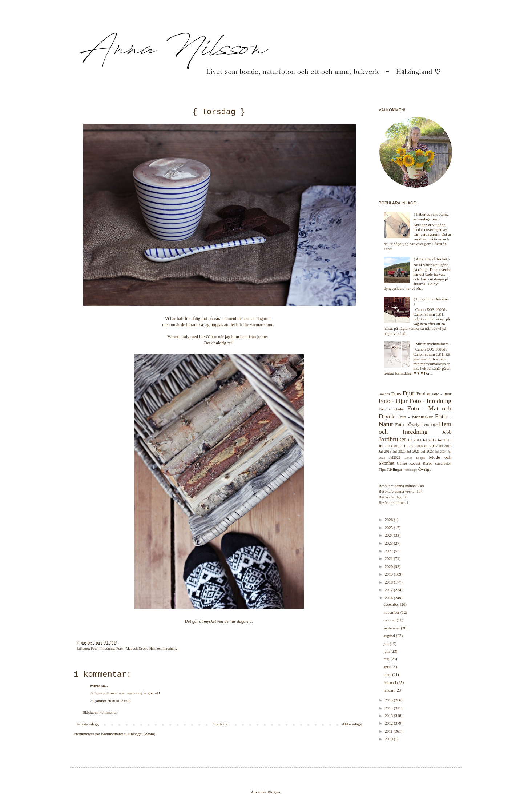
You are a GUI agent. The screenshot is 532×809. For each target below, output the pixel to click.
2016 (389, 598)
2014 (389, 708)
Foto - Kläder (391, 409)
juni (387, 651)
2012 (389, 723)
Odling (402, 463)
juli (386, 644)
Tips (382, 469)
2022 (389, 551)
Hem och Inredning (163, 648)
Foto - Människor (415, 417)
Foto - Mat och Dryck (132, 648)
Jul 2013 (444, 440)
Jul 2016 (416, 446)
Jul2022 (395, 458)
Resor (427, 463)
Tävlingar (394, 469)
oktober (390, 620)
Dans (396, 394)
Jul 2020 (399, 451)
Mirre (95, 686)
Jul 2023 (427, 451)
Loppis (420, 458)
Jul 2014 (386, 446)
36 (405, 497)
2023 (389, 543)
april (388, 667)
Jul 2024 (441, 452)
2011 (389, 731)
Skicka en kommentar (100, 712)
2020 (389, 566)
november (392, 612)
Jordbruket (392, 439)
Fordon (423, 394)
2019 (389, 574)
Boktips (384, 394)
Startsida (220, 724)
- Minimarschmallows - (432, 344)
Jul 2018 (445, 446)
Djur (408, 393)
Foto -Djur (430, 425)
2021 (389, 558)
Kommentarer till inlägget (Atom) (128, 734)
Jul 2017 (431, 446)
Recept (415, 463)
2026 (389, 520)
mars (388, 674)
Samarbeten (443, 463)
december (392, 604)
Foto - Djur (393, 401)
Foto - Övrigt (408, 424)
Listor (408, 458)
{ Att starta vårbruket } (432, 259)
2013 (389, 716)
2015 (389, 700)
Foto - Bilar (442, 394)
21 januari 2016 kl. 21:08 (110, 701)
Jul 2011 (415, 440)
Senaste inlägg (87, 724)
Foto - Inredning (103, 648)
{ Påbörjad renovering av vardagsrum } (431, 217)
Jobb (447, 432)
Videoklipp (410, 470)
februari (390, 682)
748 (421, 486)
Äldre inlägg (352, 724)
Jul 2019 (385, 451)
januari (389, 690)
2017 (389, 590)
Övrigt (424, 469)
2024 (389, 535)
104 (420, 491)
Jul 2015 (400, 446)
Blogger (274, 792)
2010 (389, 739)
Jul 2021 (413, 451)
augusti (390, 636)
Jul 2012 (430, 440)
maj (387, 659)
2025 (389, 528)
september (392, 628)
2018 (389, 582)
